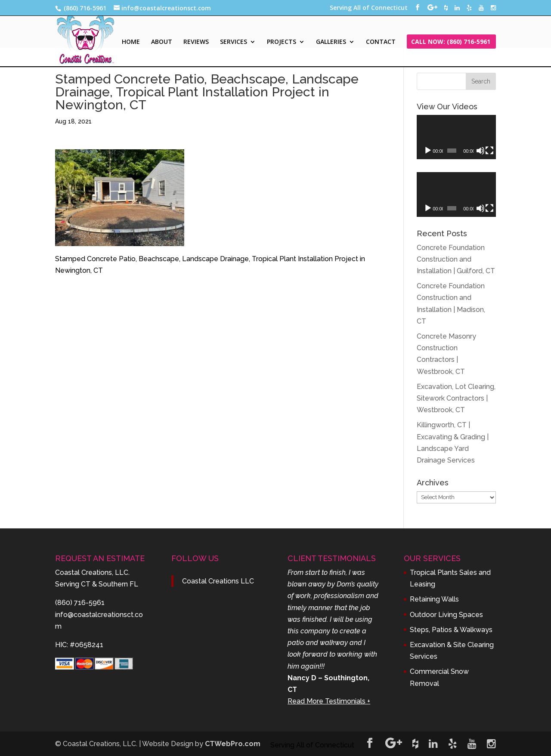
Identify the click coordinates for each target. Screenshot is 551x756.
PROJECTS (282, 42)
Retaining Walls (434, 599)
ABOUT (162, 42)
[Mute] (480, 151)
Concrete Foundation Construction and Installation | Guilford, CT (456, 259)
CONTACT (381, 42)
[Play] (428, 151)
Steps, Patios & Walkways (451, 630)
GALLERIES (331, 42)
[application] (456, 137)
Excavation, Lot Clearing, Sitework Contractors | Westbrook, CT (456, 398)
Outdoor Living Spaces (446, 615)
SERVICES (234, 42)
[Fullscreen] (489, 151)
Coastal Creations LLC (218, 581)
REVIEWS (196, 42)
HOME (131, 42)
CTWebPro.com (233, 744)
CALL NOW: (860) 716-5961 (451, 42)
